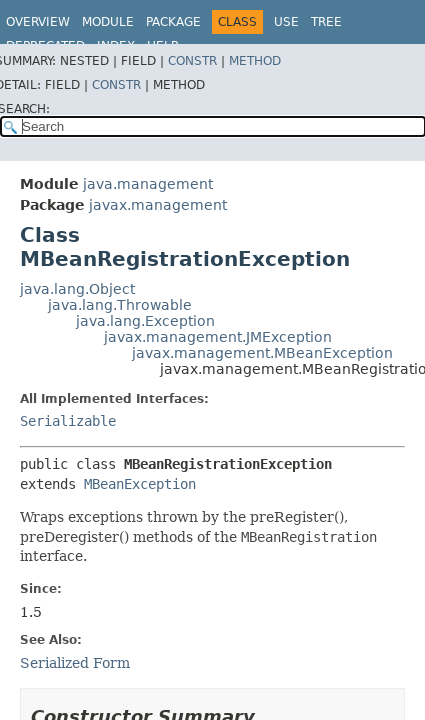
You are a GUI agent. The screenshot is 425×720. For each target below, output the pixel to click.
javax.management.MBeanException (262, 353)
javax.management (158, 205)
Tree (326, 22)
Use (286, 22)
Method (255, 61)
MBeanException (140, 484)
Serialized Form (75, 663)
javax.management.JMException (218, 337)
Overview (38, 22)
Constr (192, 61)
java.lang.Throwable (120, 305)
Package (173, 22)
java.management (148, 184)
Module (108, 22)
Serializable (68, 421)
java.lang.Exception (145, 321)
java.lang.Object (77, 289)
